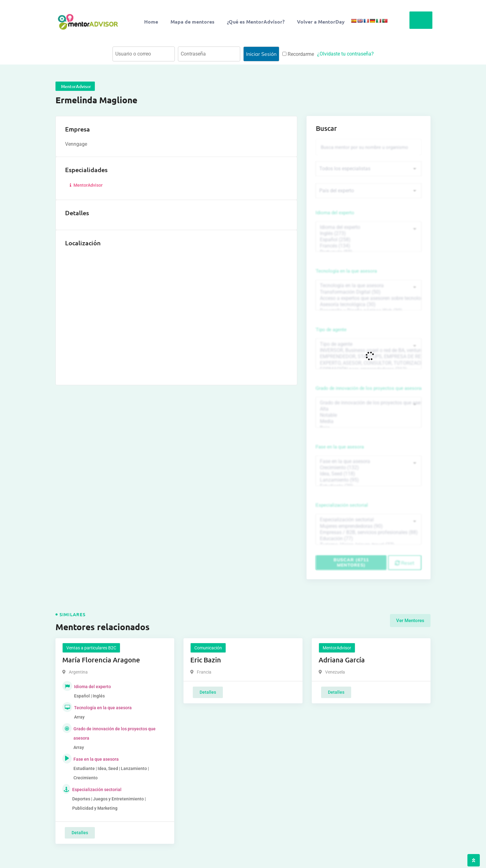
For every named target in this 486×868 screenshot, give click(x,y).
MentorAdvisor (85, 185)
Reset (405, 563)
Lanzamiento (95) (369, 480)
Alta (369, 409)
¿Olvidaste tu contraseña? (345, 54)
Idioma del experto (335, 213)
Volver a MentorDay (321, 22)
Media (369, 421)
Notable (369, 415)
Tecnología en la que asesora (346, 271)
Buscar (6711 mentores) (351, 562)
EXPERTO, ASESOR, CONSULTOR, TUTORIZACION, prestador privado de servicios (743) (369, 363)
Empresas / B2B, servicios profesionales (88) (369, 532)
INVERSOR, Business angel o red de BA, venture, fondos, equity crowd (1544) (369, 350)
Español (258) (369, 240)
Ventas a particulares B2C (91, 648)
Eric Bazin (206, 660)
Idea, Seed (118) (369, 474)
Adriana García (342, 660)
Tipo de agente (331, 330)
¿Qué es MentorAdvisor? (256, 22)
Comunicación (208, 648)
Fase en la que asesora (340, 447)
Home (151, 22)
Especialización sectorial (342, 505)
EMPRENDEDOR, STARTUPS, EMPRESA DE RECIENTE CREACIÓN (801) (369, 357)
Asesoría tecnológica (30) (369, 305)
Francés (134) (369, 246)
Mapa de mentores (192, 22)
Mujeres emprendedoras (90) (369, 526)
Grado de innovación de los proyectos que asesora (369, 388)
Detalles (80, 833)
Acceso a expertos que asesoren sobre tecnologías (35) (369, 298)
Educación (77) (369, 539)
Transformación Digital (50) (369, 292)
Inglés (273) (369, 234)
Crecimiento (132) (369, 468)
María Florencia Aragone (101, 660)
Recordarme (298, 54)
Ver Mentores (410, 621)
